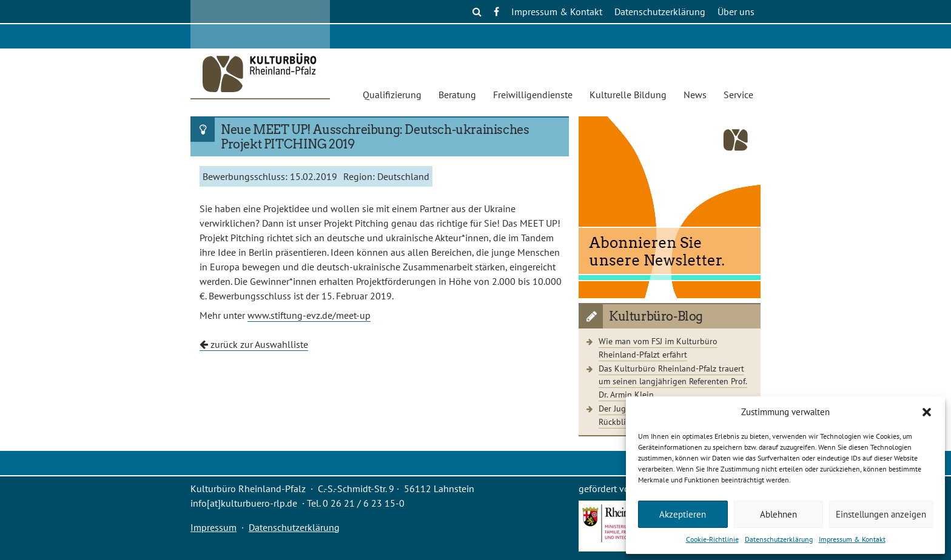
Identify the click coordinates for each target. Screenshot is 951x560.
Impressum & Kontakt (852, 539)
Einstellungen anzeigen (881, 514)
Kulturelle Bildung (628, 95)
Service (738, 95)
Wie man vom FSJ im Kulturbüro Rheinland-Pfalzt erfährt (658, 348)
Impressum (213, 527)
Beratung (457, 95)
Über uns (736, 12)
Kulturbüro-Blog (656, 316)
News (695, 95)
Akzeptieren (683, 514)
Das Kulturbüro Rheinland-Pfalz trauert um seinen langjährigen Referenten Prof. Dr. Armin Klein (673, 381)
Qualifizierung (392, 95)
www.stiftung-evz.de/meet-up (309, 315)
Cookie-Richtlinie (712, 539)
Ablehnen (778, 514)
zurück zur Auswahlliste (254, 344)
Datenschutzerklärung (779, 539)
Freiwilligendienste (533, 95)
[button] (927, 412)
